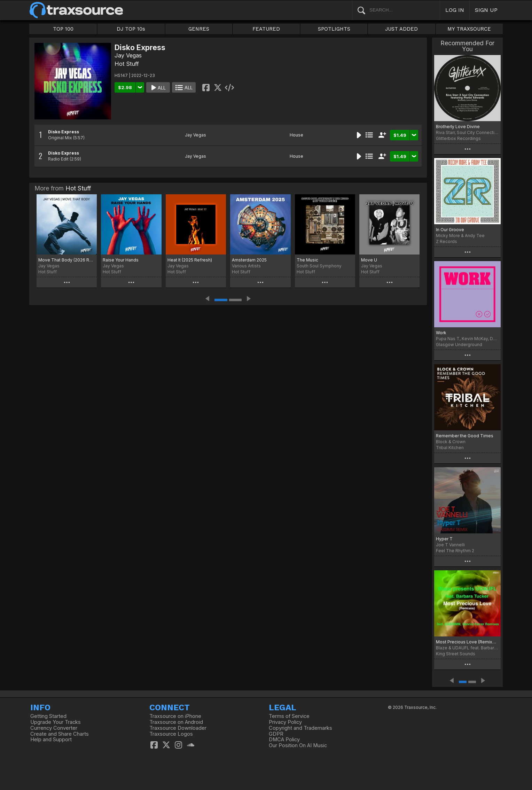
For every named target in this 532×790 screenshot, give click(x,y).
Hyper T (444, 539)
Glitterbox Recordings (458, 138)
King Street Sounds (456, 654)
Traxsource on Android (176, 722)
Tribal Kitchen (450, 448)
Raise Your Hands (121, 260)
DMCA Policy (284, 740)
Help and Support (51, 740)
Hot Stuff (127, 64)
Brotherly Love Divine (458, 127)
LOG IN (455, 10)
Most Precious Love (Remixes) (467, 642)
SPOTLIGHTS (334, 29)
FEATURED (266, 29)
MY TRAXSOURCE (469, 29)
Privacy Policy (285, 722)
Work (441, 333)
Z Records (447, 241)
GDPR (276, 734)
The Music (307, 260)
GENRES (199, 29)
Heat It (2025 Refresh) (190, 260)
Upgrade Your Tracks (56, 722)
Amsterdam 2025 (249, 260)
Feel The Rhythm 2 (455, 551)
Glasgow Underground (459, 345)
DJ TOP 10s (131, 29)
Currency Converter (54, 728)
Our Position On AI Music (298, 745)
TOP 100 (63, 29)
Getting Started (48, 716)
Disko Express (64, 132)
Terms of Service (289, 716)
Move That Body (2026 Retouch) (67, 260)
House (296, 135)
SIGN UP (486, 10)
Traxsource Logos (171, 734)
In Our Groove (450, 230)
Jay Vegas (128, 55)
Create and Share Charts (60, 734)
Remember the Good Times (465, 436)
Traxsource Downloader (178, 728)
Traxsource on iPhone (175, 716)
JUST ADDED (401, 29)
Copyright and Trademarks (300, 728)
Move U (369, 260)
